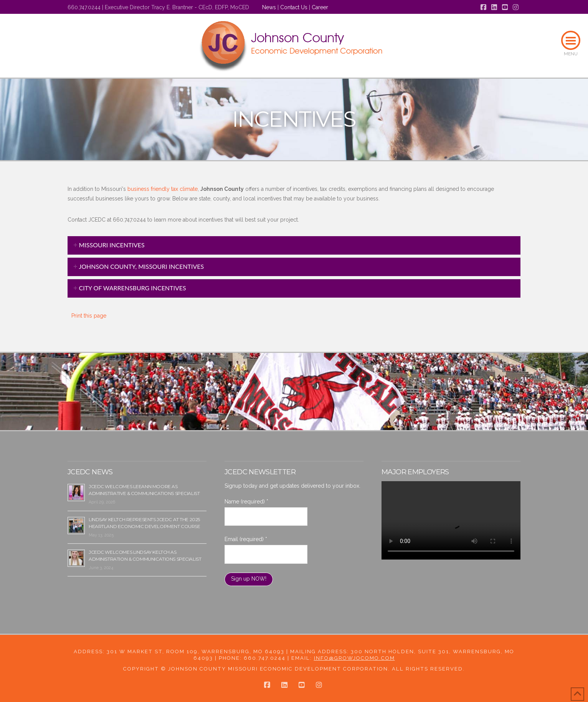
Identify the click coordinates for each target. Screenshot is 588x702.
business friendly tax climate (162, 189)
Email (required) (246, 539)
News (269, 7)
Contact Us (294, 7)
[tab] (294, 245)
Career (320, 7)
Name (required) (246, 502)
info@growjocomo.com (354, 658)
